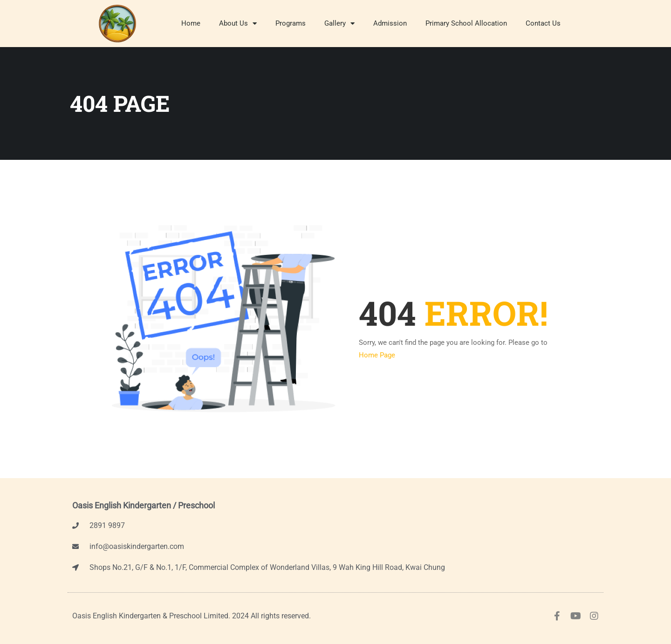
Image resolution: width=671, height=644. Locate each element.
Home (191, 23)
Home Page (377, 355)
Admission (390, 23)
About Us (238, 24)
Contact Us (543, 23)
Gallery (339, 24)
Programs (291, 23)
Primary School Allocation (466, 23)
